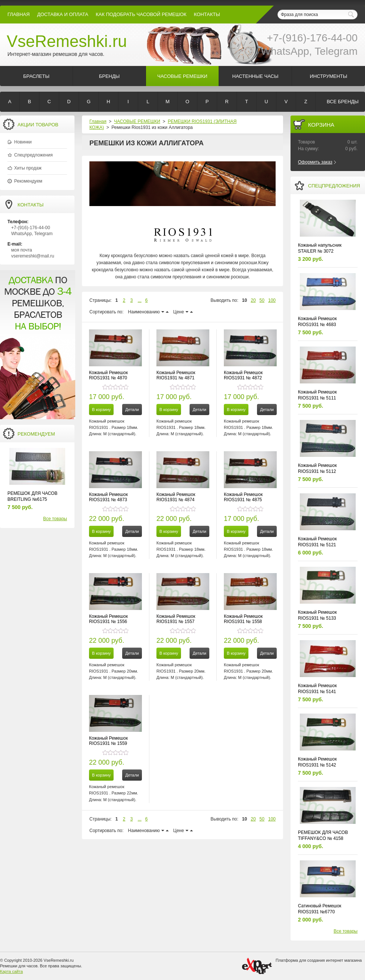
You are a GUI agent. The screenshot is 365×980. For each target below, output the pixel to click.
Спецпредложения (34, 155)
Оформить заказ (315, 162)
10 (245, 300)
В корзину (101, 410)
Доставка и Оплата (63, 14)
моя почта (22, 250)
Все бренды (342, 102)
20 (253, 300)
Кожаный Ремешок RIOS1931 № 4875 (243, 497)
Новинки (23, 142)
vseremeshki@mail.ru (33, 256)
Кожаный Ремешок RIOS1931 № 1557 (176, 619)
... (140, 300)
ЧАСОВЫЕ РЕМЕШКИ (137, 121)
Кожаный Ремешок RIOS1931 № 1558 (243, 619)
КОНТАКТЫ (207, 14)
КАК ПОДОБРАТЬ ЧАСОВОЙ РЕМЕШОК (141, 14)
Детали (132, 410)
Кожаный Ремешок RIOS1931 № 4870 (108, 375)
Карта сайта (11, 971)
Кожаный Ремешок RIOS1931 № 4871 (176, 375)
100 (272, 300)
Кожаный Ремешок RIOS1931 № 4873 (108, 497)
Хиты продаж (28, 168)
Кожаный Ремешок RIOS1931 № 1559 (108, 741)
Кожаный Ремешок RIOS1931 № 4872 (243, 375)
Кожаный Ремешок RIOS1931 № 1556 (108, 619)
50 (262, 300)
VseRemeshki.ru (67, 41)
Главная (19, 14)
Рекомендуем (28, 181)
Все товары (55, 519)
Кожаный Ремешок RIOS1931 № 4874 (176, 497)
